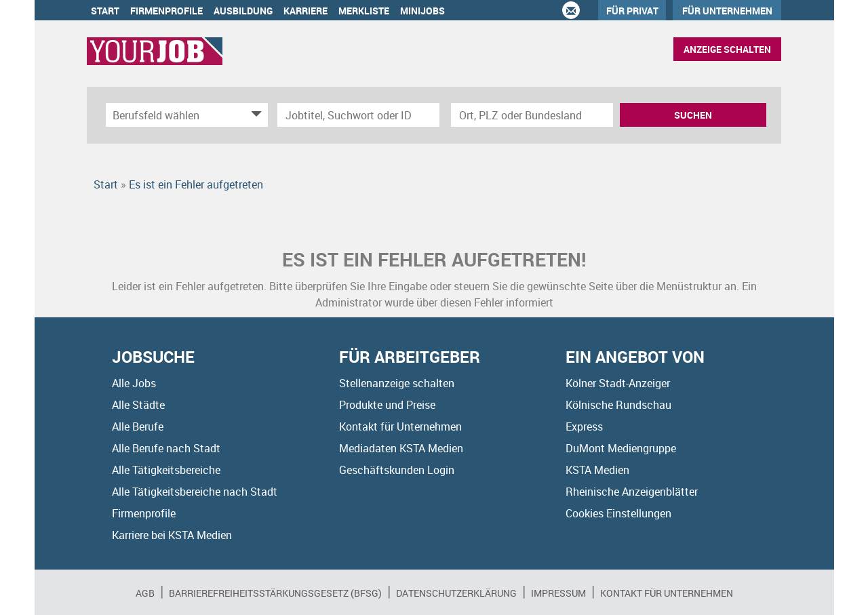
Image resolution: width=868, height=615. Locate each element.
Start (105, 11)
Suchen (693, 115)
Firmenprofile (166, 11)
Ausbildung (243, 11)
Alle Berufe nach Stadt (166, 448)
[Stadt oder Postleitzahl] (532, 115)
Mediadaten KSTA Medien (401, 448)
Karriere (305, 11)
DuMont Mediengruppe (621, 448)
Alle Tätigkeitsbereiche (166, 470)
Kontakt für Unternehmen (400, 426)
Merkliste (364, 11)
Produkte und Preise (387, 405)
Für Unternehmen (727, 11)
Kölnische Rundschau (618, 405)
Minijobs (422, 11)
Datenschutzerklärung (456, 593)
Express (584, 426)
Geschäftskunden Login (397, 470)
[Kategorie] (173, 115)
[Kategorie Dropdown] (254, 115)
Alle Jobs (134, 383)
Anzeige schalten (727, 49)
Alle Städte (138, 405)
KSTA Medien (597, 470)
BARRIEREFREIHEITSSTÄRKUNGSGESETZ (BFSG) (275, 593)
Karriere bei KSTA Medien (172, 535)
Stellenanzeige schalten (397, 383)
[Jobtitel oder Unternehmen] (358, 115)
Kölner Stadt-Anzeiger (618, 383)
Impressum (558, 593)
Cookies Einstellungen (618, 513)
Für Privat (632, 11)
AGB (145, 593)
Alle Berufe (138, 426)
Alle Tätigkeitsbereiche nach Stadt (195, 492)
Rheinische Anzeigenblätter (632, 492)
